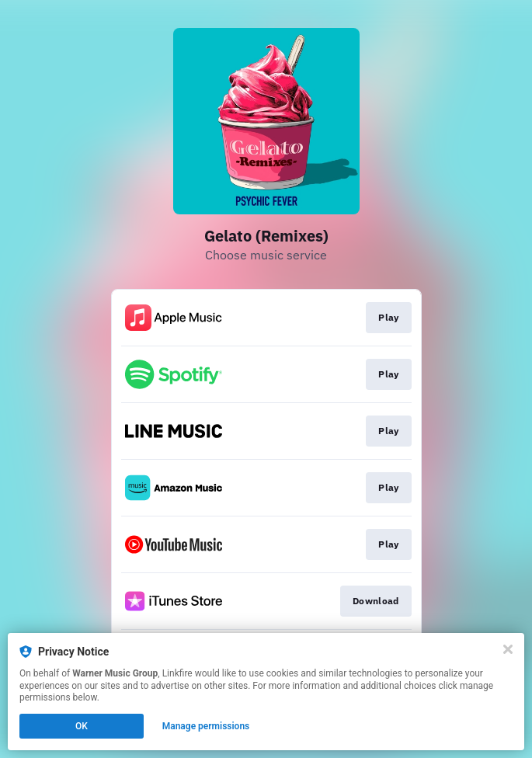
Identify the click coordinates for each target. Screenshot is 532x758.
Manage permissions (206, 726)
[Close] (508, 649)
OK (82, 726)
